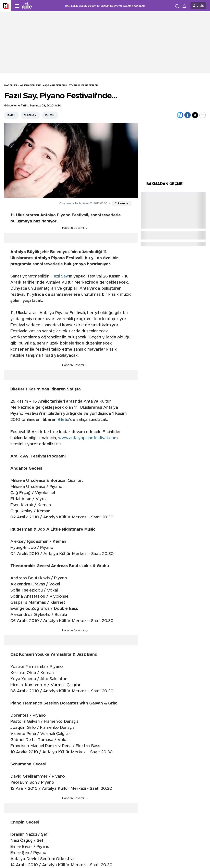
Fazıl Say (60, 276)
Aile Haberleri (30, 85)
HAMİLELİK (72, 6)
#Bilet (11, 115)
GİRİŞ (200, 6)
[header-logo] (35, 6)
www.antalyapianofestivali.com (88, 438)
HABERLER (11, 85)
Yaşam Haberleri (54, 85)
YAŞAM (127, 6)
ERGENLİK (103, 6)
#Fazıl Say (30, 115)
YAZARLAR (138, 6)
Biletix (63, 420)
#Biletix (50, 115)
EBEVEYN (116, 6)
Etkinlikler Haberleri (83, 85)
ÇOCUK (92, 6)
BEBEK (83, 6)
